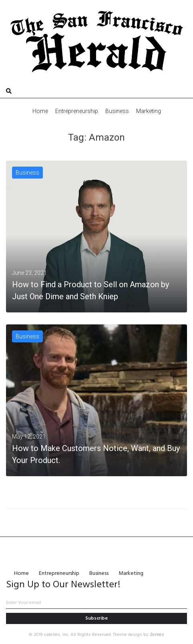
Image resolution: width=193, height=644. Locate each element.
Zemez (157, 635)
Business (27, 173)
